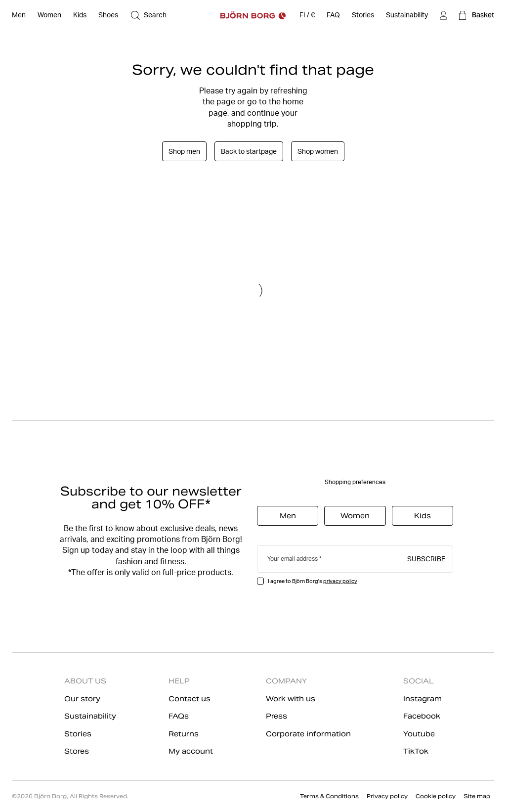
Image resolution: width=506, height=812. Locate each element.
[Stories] (363, 15)
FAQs (179, 716)
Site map (477, 796)
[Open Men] (19, 15)
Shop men (184, 151)
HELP (179, 681)
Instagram (422, 699)
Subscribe (426, 558)
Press (276, 716)
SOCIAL (419, 681)
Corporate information (308, 734)
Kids (422, 516)
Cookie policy (436, 796)
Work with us (291, 699)
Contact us (190, 699)
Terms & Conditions (329, 796)
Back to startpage (249, 151)
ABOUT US (85, 681)
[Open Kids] (80, 15)
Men (288, 516)
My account (191, 751)
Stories (78, 734)
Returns (184, 734)
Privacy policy (387, 796)
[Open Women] (49, 15)
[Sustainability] (407, 15)
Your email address (293, 559)
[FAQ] (333, 15)
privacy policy (340, 581)
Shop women (318, 151)
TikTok (416, 751)
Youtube (419, 734)
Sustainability (90, 716)
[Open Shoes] (108, 15)
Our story (82, 699)
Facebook (422, 716)
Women (355, 516)
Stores (77, 751)
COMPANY (286, 681)
